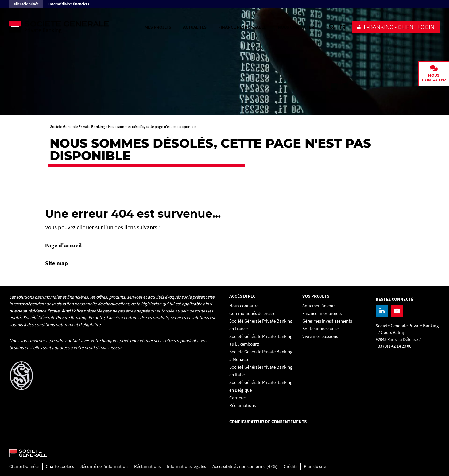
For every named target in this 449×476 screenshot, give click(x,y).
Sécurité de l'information (104, 466)
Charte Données (24, 466)
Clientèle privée (26, 4)
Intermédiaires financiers (69, 4)
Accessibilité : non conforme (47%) (245, 466)
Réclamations (147, 466)
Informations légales (186, 466)
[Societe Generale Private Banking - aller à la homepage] (77, 27)
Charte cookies (60, 466)
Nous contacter (296, 27)
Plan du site (315, 466)
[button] (396, 27)
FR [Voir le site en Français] (343, 27)
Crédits (291, 466)
